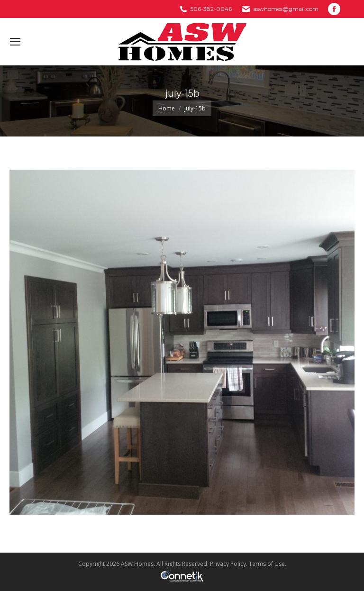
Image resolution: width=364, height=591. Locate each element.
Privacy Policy (228, 564)
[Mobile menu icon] (15, 42)
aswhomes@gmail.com (286, 9)
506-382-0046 (211, 9)
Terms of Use (267, 564)
